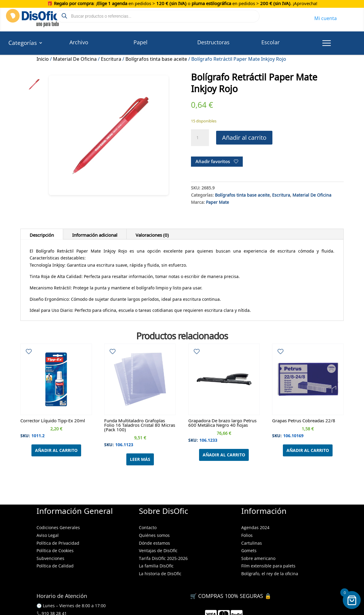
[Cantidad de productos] (200, 138)
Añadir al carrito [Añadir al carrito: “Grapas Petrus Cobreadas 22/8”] (308, 450)
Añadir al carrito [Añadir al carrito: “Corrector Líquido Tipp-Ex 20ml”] (56, 450)
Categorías (23, 44)
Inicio (43, 58)
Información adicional (95, 234)
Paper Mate (217, 201)
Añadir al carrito (244, 138)
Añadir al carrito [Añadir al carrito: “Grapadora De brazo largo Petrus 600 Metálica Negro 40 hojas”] (224, 455)
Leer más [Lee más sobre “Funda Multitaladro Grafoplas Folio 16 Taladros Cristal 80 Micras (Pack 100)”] (140, 459)
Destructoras (213, 42)
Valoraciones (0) (152, 234)
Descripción (42, 234)
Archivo (79, 42)
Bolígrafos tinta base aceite (156, 58)
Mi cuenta (326, 17)
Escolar (270, 42)
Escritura (111, 58)
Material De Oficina (75, 58)
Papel (141, 42)
